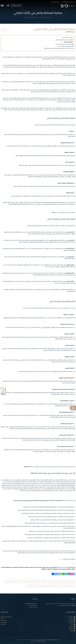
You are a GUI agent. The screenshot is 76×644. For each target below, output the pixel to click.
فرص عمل (3, 624)
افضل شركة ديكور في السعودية (48, 586)
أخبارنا (42, 17)
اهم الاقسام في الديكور (6, 617)
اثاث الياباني (63, 581)
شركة (72, 500)
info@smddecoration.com (68, 2)
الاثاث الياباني (53, 581)
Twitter (72, 619)
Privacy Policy (47, 640)
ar (7, 6)
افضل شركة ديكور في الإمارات (66, 586)
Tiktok (73, 625)
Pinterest (72, 629)
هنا (59, 559)
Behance (72, 627)
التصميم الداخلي (26, 581)
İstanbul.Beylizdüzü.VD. (67, 605)
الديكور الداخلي (36, 581)
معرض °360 (4, 620)
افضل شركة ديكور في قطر (12, 581)
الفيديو (2, 619)
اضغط (62, 559)
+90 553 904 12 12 (56, 2)
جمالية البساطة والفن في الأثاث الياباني (32, 17)
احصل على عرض (16, 5)
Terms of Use (55, 640)
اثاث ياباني (71, 581)
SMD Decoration (32, 586)
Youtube (72, 623)
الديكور (45, 581)
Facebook (72, 621)
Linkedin (72, 631)
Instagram (72, 617)
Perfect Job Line (41, 641)
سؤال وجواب (4, 622)
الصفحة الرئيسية (48, 17)
